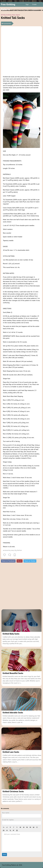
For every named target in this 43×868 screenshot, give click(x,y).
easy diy (14, 550)
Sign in (27, 5)
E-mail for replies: (8, 820)
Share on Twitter (30, 561)
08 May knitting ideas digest (10, 15)
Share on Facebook (8, 561)
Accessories (7, 23)
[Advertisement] (21, 51)
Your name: (6, 813)
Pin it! (20, 561)
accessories (7, 550)
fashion (19, 550)
